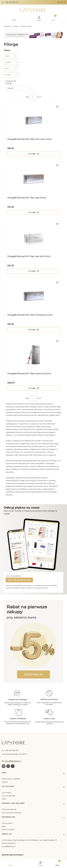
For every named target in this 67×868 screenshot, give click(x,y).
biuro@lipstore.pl (9, 846)
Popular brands (26, 26)
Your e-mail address (13, 576)
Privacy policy (7, 823)
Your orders (6, 793)
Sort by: (9, 83)
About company (8, 829)
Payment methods (9, 809)
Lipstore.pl (7, 26)
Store (4, 799)
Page (27, 97)
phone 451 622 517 (9, 843)
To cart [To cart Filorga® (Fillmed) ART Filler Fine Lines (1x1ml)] (32, 154)
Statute (5, 782)
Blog (4, 826)
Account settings (8, 796)
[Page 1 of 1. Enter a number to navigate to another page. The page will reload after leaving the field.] (33, 97)
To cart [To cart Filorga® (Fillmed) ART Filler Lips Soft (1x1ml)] (32, 271)
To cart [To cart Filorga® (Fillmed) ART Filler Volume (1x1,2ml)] (32, 388)
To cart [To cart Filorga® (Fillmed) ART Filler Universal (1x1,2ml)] (32, 330)
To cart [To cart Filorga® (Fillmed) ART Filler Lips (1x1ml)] (32, 212)
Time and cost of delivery (12, 813)
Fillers (16, 26)
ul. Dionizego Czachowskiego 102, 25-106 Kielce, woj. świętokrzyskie (28, 840)
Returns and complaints (11, 779)
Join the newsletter (19, 580)
